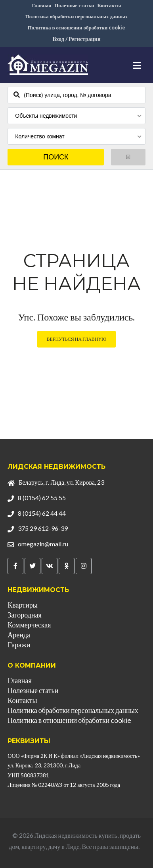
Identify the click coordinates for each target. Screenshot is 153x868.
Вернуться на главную (77, 339)
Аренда (19, 635)
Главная (42, 5)
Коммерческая (29, 625)
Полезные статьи (74, 5)
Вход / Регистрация (76, 39)
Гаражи (19, 645)
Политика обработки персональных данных (77, 16)
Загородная (24, 615)
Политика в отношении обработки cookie (77, 27)
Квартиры (23, 605)
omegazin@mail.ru (43, 544)
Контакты (109, 5)
